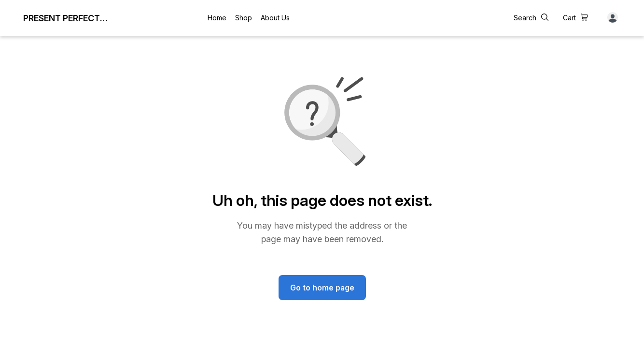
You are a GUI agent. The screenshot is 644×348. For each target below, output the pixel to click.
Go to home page (322, 288)
